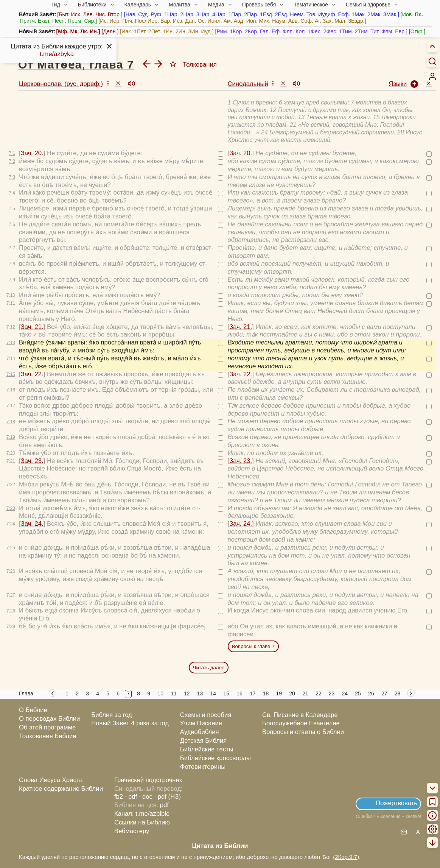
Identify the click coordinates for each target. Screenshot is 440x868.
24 (345, 693)
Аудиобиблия (200, 732)
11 (174, 693)
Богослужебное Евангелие (301, 723)
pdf (164, 805)
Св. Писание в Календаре (300, 715)
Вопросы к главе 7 (253, 646)
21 (305, 693)
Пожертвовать (396, 803)
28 (398, 693)
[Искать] (432, 61)
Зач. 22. (32, 374)
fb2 (119, 797)
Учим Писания (201, 723)
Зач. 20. (32, 153)
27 (384, 693)
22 (319, 693)
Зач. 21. (32, 327)
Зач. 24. (32, 524)
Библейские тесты (207, 749)
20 (292, 693)
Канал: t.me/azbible (142, 814)
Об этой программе (47, 727)
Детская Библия (203, 741)
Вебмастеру (132, 831)
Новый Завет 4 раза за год (130, 723)
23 (332, 693)
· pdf (131, 797)
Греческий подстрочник (148, 780)
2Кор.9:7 (346, 857)
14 (213, 693)
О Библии (33, 710)
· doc (146, 797)
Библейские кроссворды (215, 758)
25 (358, 693)
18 (266, 693)
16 (239, 693)
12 (187, 693)
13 (200, 693)
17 (253, 693)
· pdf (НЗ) (168, 797)
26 (371, 693)
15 (226, 693)
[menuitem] (432, 76)
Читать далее (209, 668)
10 (160, 693)
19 (279, 693)
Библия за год (112, 715)
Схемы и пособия (206, 715)
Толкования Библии (48, 736)
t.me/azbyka (57, 54)
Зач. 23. (32, 461)
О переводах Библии (49, 719)
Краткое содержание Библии (61, 789)
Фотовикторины (203, 767)
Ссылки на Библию (142, 822)
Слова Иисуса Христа (51, 780)
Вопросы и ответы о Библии (303, 732)
